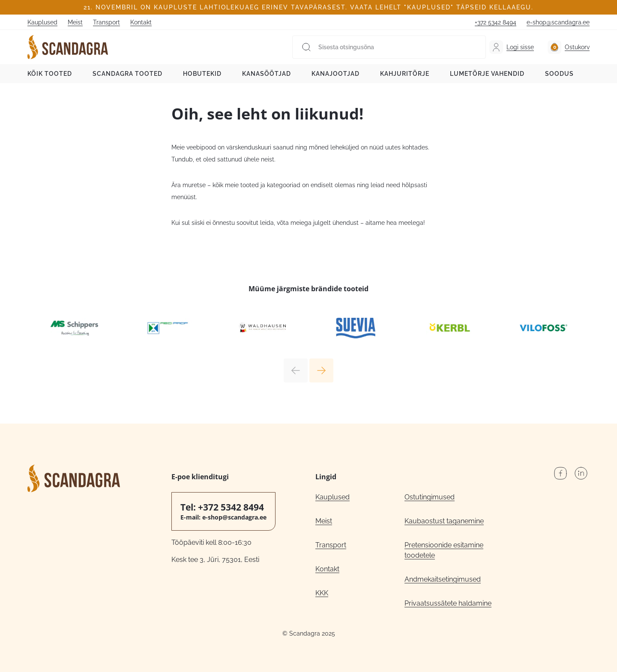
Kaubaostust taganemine (444, 521)
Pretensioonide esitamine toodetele (444, 550)
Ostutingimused (430, 497)
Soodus (559, 74)
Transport (106, 22)
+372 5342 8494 (496, 22)
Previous (296, 370)
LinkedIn (581, 473)
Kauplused (42, 22)
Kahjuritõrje (405, 74)
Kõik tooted (50, 74)
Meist (75, 22)
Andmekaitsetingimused (443, 579)
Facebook (560, 473)
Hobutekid (202, 74)
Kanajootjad (335, 74)
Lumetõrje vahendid (487, 74)
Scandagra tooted (127, 74)
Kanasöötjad (267, 74)
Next (321, 370)
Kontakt (141, 22)
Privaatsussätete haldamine (448, 603)
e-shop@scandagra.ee (558, 22)
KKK (322, 593)
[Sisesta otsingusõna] (389, 47)
